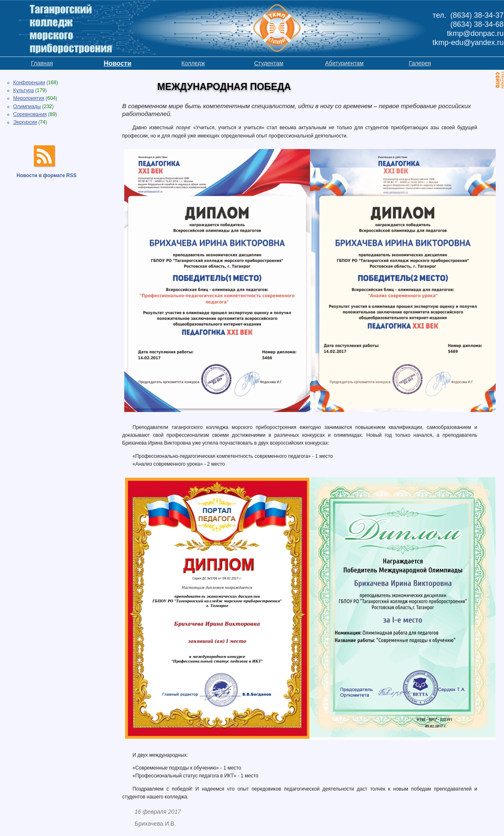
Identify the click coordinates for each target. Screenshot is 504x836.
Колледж (193, 63)
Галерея (420, 63)
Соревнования (30, 114)
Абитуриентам (344, 63)
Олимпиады (27, 107)
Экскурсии (25, 122)
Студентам (269, 63)
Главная (42, 63)
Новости (117, 63)
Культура (24, 90)
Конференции (29, 83)
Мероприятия (29, 98)
